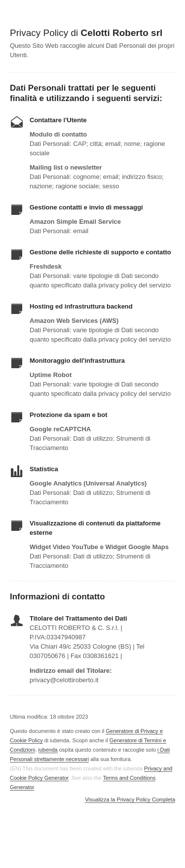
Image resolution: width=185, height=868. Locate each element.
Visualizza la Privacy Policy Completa (130, 800)
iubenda (48, 750)
